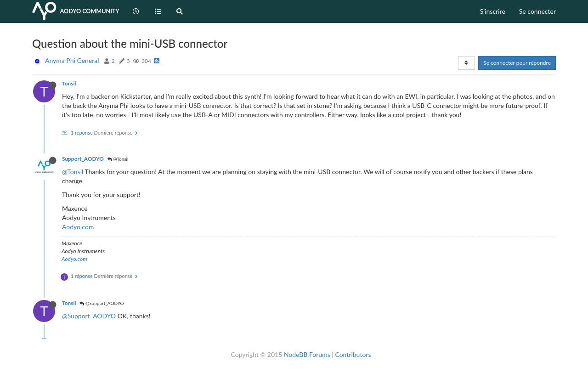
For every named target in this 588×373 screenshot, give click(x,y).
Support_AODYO (83, 159)
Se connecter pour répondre (517, 63)
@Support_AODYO (102, 303)
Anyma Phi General (72, 60)
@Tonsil (118, 159)
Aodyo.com (78, 227)
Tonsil (69, 83)
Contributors (353, 354)
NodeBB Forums (307, 354)
